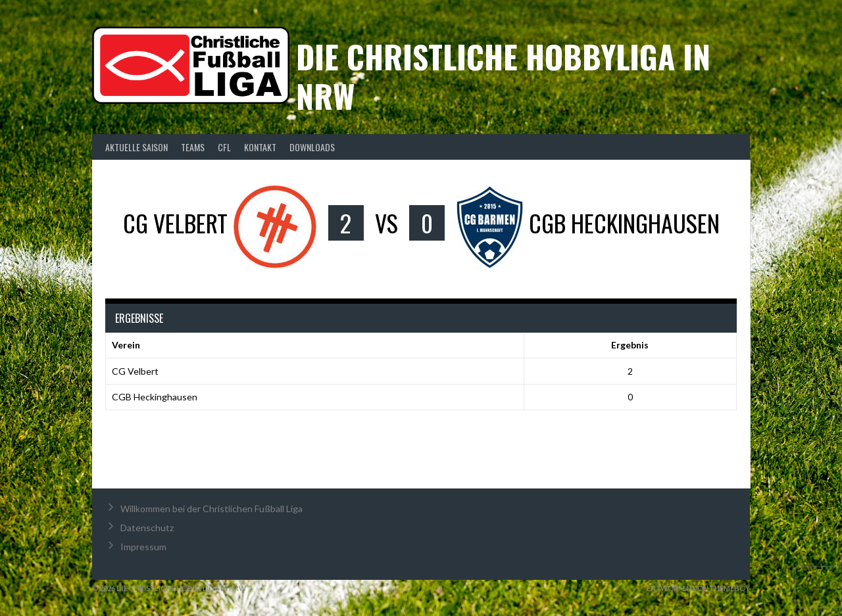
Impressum (143, 547)
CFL (224, 147)
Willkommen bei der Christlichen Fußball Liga (211, 509)
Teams (193, 147)
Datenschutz (147, 528)
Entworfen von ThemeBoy (698, 588)
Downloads (312, 147)
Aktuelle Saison (136, 147)
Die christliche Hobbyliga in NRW (503, 76)
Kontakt (260, 147)
